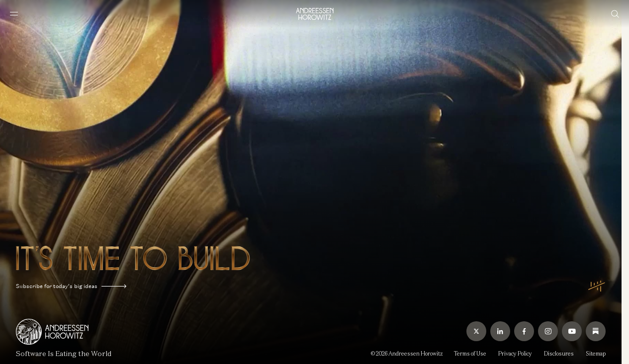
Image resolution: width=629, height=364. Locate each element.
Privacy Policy (515, 354)
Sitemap (596, 354)
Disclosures (559, 354)
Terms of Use (470, 354)
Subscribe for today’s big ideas (71, 286)
